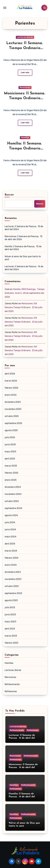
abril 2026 (10, 374)
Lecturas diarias (25, 37)
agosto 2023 (11, 600)
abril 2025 (10, 459)
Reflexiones (11, 691)
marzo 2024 (11, 551)
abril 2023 (10, 629)
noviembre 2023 (13, 579)
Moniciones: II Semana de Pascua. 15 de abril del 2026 (23, 238)
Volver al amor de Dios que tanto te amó (23, 258)
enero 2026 (11, 395)
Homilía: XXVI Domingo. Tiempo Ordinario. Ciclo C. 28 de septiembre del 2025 (25, 293)
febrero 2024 (11, 558)
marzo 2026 (11, 381)
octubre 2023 (12, 586)
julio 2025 (10, 437)
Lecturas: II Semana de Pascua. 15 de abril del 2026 (24, 228)
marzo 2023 (11, 636)
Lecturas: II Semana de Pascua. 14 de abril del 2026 (24, 268)
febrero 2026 (11, 388)
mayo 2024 (10, 537)
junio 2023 (10, 615)
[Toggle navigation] (5, 8)
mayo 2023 (10, 622)
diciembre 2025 (13, 402)
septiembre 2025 (13, 423)
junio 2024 (10, 530)
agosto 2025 (11, 430)
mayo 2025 (10, 452)
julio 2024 (10, 522)
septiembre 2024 (13, 508)
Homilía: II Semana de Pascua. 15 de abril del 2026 (23, 248)
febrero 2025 (11, 473)
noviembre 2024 (13, 494)
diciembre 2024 (13, 487)
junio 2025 (10, 444)
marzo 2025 (11, 466)
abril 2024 (10, 544)
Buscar (9, 195)
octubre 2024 (12, 501)
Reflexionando (12, 684)
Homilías (25, 138)
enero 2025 (11, 480)
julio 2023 (10, 607)
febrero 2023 (11, 643)
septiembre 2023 (13, 593)
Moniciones (25, 87)
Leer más (25, 73)
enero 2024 (11, 565)
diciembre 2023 (13, 572)
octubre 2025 (12, 416)
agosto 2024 (11, 515)
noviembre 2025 (13, 409)
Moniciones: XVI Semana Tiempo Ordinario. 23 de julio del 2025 (24, 307)
